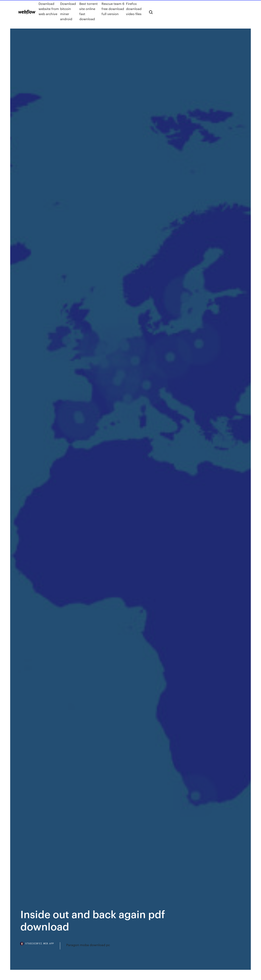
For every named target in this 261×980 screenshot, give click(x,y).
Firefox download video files (134, 9)
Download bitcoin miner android (68, 11)
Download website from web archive (49, 9)
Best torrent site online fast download (88, 11)
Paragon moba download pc (88, 945)
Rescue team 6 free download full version (113, 9)
